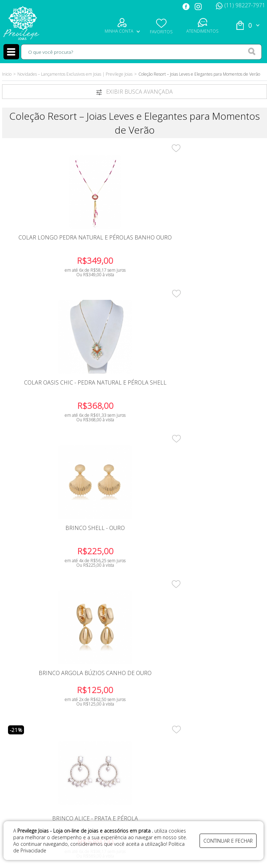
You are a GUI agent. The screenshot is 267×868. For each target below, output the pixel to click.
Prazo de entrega (122, 729)
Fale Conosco (46, 729)
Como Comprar (122, 719)
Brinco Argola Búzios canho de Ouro (48, 390)
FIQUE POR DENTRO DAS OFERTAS (147, 649)
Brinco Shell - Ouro (221, 240)
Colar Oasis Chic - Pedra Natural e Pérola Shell (134, 243)
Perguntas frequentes (122, 758)
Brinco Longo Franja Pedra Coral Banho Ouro (221, 390)
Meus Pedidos (46, 748)
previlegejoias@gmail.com (209, 760)
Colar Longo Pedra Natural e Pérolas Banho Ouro (48, 246)
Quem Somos (46, 719)
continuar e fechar (228, 839)
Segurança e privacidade (122, 748)
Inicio (7, 74)
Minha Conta (46, 739)
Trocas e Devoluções (122, 739)
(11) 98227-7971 (241, 5)
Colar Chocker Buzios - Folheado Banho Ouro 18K (48, 541)
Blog (46, 758)
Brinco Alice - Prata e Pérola (134, 390)
